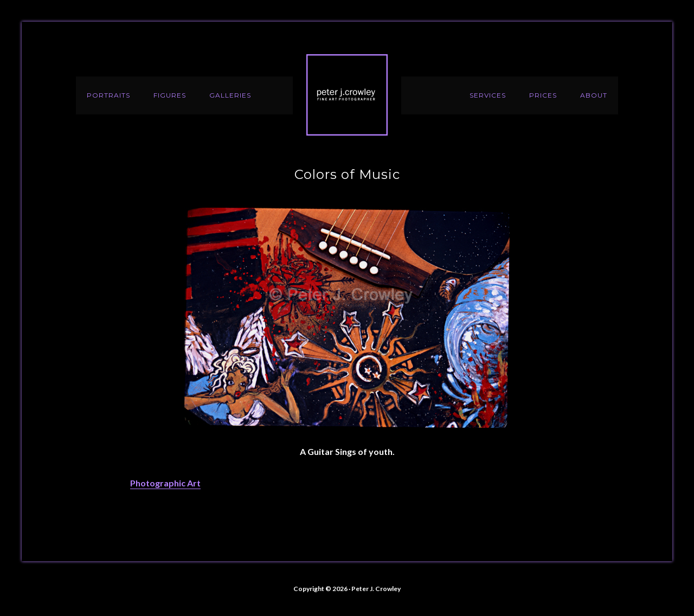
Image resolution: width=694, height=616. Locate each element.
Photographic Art (165, 483)
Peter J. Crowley (347, 95)
